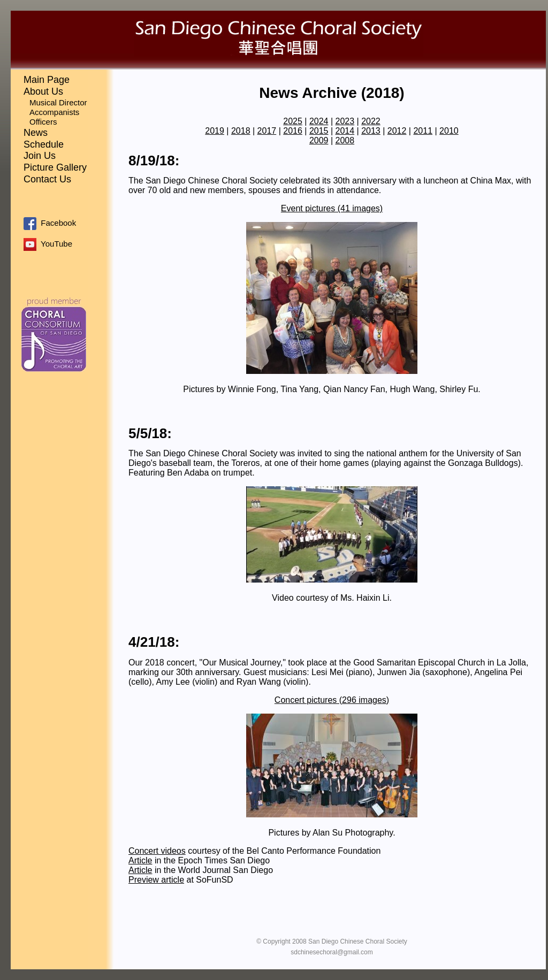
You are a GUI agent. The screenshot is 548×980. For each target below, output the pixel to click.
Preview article (156, 880)
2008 (345, 140)
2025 (293, 121)
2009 (319, 140)
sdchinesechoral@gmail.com (332, 952)
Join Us (40, 156)
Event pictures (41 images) (332, 208)
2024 (319, 121)
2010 (449, 131)
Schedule (44, 144)
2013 (371, 131)
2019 (215, 131)
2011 (423, 131)
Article (140, 860)
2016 (293, 131)
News (36, 133)
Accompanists (54, 112)
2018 (241, 131)
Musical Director (58, 102)
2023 (345, 121)
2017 (267, 131)
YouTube (48, 244)
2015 (319, 131)
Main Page (47, 80)
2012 (397, 131)
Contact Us (47, 179)
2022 (371, 121)
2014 (345, 131)
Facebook (50, 223)
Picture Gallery (55, 167)
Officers (43, 122)
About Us (43, 91)
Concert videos (157, 851)
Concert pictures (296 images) (332, 700)
